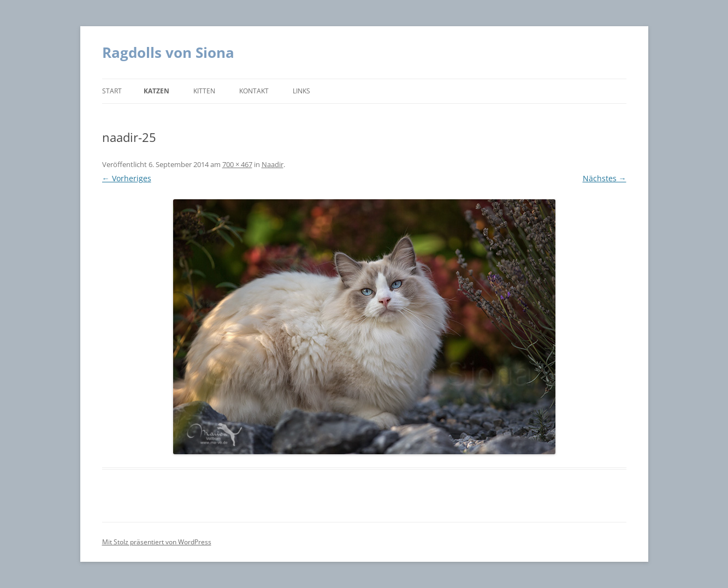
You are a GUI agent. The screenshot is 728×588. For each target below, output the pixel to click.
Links (301, 91)
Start (112, 91)
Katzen (156, 91)
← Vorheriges (127, 178)
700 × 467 (237, 164)
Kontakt (254, 91)
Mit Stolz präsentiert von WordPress (157, 542)
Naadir (273, 164)
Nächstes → (605, 178)
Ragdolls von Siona (168, 52)
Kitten (204, 91)
